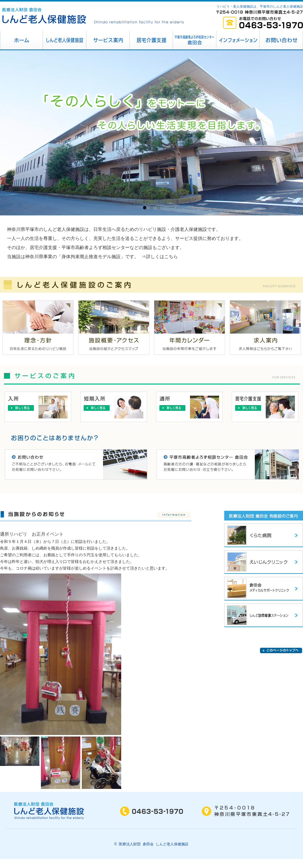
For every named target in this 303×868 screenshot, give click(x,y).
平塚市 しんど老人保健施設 (22, 40)
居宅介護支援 (151, 40)
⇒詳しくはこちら (160, 257)
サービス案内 (108, 40)
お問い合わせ (281, 40)
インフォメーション (238, 40)
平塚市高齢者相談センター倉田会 (195, 40)
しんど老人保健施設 (65, 40)
